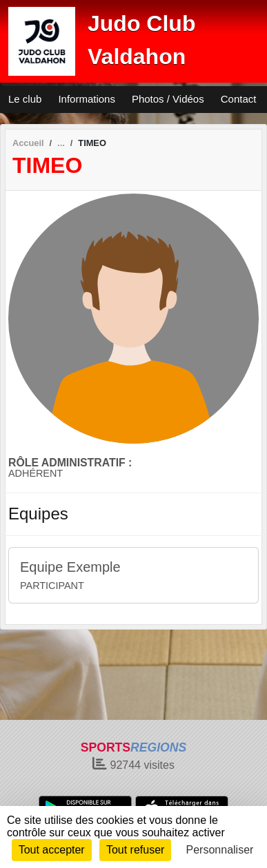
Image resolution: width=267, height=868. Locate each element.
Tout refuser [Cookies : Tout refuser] (135, 850)
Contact (239, 99)
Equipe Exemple (70, 567)
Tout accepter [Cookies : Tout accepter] (52, 850)
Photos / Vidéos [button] (168, 99)
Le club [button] (25, 99)
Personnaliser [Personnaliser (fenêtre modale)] (220, 850)
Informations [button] (87, 99)
